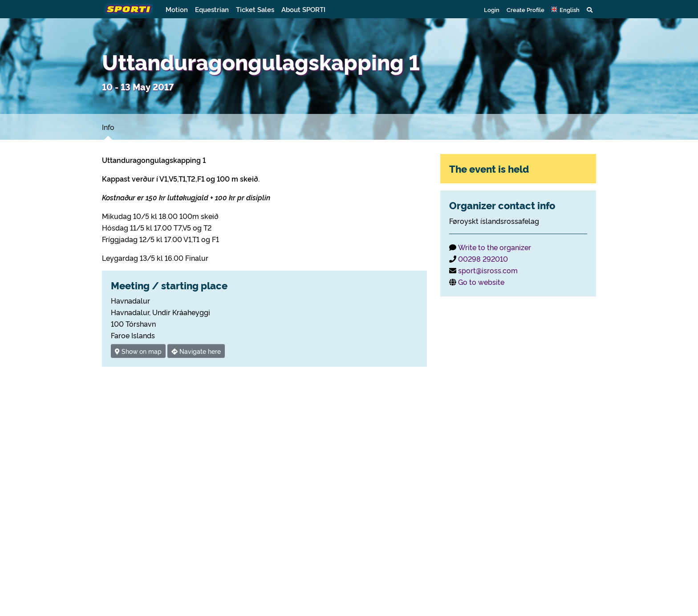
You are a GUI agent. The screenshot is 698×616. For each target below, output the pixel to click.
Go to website (481, 282)
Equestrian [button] (212, 9)
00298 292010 (483, 259)
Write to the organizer (495, 247)
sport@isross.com (488, 270)
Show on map (138, 351)
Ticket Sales (255, 9)
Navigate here (196, 351)
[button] (566, 9)
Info (108, 127)
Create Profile (526, 9)
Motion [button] (177, 9)
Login (492, 9)
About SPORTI (303, 9)
